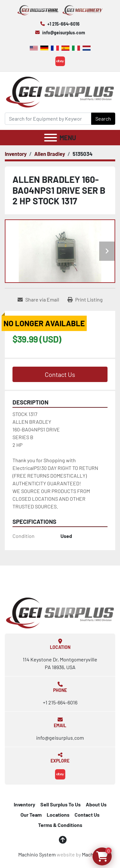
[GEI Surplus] (60, 613)
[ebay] (60, 61)
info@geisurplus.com (64, 33)
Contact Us (60, 374)
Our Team (31, 815)
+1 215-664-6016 (64, 24)
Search (103, 119)
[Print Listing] (85, 300)
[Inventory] (16, 154)
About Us (96, 804)
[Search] (48, 119)
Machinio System (37, 854)
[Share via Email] (38, 300)
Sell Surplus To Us (60, 804)
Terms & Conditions (60, 825)
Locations (58, 815)
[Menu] (51, 138)
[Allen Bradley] (50, 154)
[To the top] (63, 840)
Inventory (24, 804)
